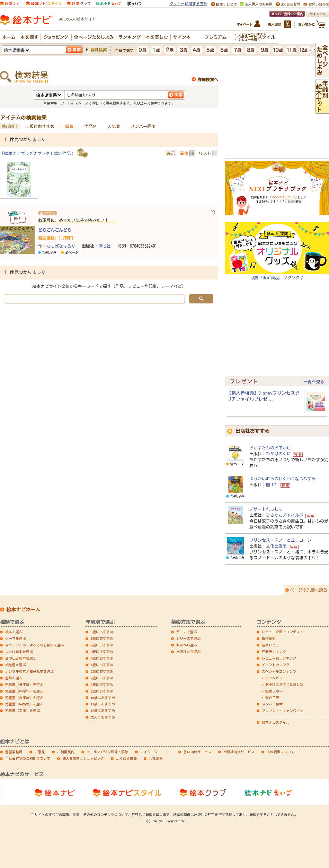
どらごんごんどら (55, 230)
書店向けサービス (197, 752)
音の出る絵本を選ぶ (21, 658)
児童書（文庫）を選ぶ (23, 711)
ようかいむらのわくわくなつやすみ (283, 479)
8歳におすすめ (102, 685)
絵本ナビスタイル (276, 722)
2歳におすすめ (102, 645)
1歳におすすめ (102, 638)
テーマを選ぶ (16, 638)
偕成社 (105, 246)
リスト (205, 153)
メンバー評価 (143, 126)
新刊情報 (269, 638)
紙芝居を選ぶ (16, 665)
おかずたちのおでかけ (270, 448)
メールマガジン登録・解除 (107, 752)
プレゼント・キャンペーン (283, 711)
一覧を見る (314, 381)
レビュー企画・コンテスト (283, 632)
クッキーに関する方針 (188, 4)
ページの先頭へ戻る (309, 590)
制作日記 (272, 698)
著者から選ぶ (187, 645)
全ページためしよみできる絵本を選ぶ (35, 645)
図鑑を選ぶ (14, 678)
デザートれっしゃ (266, 509)
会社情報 (156, 758)
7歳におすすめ (102, 678)
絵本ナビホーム (23, 610)
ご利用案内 (66, 752)
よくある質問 (126, 758)
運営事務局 (14, 752)
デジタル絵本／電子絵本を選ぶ (29, 671)
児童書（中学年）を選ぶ (24, 691)
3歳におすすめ (102, 652)
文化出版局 (276, 546)
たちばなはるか (61, 246)
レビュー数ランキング (279, 658)
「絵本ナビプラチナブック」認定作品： (37, 153)
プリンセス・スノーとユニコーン (281, 540)
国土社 (272, 484)
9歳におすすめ (102, 691)
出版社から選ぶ (188, 652)
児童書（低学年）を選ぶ (24, 685)
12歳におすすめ (103, 711)
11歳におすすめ (103, 704)
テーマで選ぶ (187, 632)
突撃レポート (276, 691)
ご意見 (40, 752)
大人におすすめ (103, 717)
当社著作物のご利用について (28, 758)
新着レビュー (272, 645)
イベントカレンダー (277, 665)
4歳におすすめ (102, 658)
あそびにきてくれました (284, 685)
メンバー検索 (272, 704)
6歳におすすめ (102, 671)
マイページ (149, 752)
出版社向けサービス (239, 752)
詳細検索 (99, 50)
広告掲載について (281, 752)
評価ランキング (274, 652)
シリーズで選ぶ (188, 638)
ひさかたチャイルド (285, 515)
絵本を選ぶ (14, 632)
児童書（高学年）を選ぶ (24, 698)
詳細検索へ (208, 79)
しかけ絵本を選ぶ (19, 652)
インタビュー (276, 678)
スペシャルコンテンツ (279, 671)
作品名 (90, 126)
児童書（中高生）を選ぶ (24, 704)
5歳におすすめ (102, 665)
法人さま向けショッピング (83, 758)
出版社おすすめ (40, 126)
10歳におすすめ (103, 698)
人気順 (114, 126)
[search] (94, 299)
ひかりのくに (278, 454)
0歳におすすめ (102, 632)
